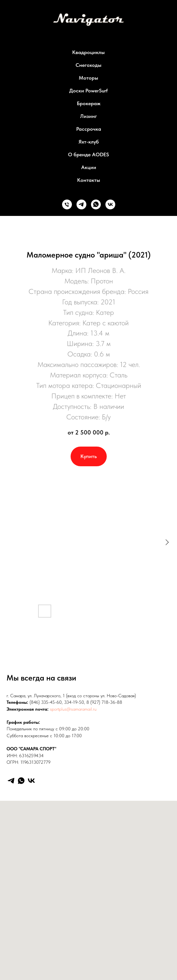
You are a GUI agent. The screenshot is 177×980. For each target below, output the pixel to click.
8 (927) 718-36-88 (104, 702)
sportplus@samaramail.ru (73, 709)
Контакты (89, 180)
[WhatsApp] (21, 781)
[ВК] (110, 204)
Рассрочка (89, 129)
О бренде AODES (88, 154)
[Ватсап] (96, 204)
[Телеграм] (81, 204)
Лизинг (88, 116)
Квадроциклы (88, 52)
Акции (89, 167)
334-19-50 (74, 702)
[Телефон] (67, 204)
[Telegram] (11, 781)
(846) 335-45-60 (46, 702)
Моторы (88, 78)
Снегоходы (88, 65)
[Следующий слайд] (167, 542)
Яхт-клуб (89, 142)
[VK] (31, 781)
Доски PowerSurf (88, 91)
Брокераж (89, 103)
